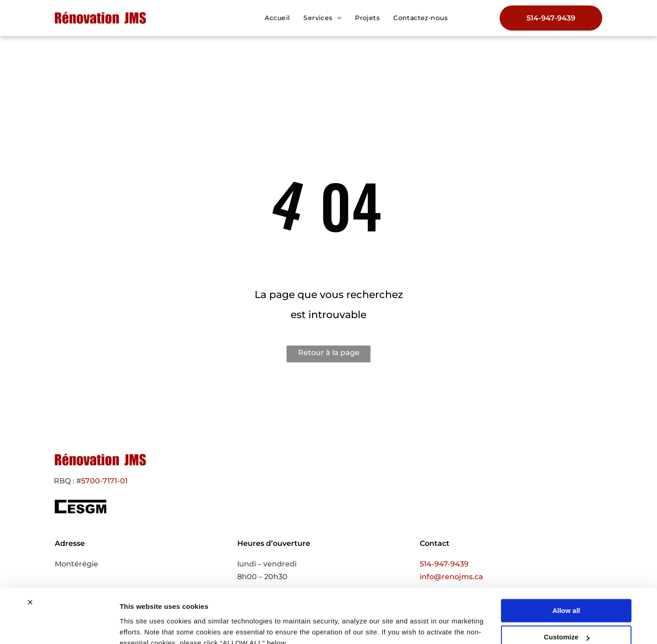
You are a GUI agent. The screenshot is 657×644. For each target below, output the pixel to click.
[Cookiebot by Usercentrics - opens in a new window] (59, 626)
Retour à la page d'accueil (329, 355)
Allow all (566, 568)
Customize (567, 595)
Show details (141, 626)
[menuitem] (277, 18)
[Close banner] (30, 560)
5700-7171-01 (104, 481)
